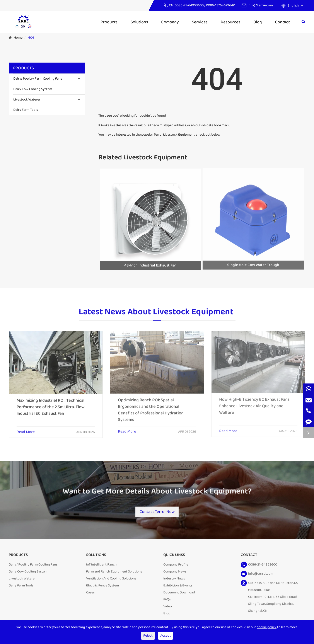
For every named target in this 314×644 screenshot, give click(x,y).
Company (170, 22)
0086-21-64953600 (189, 5)
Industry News (174, 580)
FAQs (167, 601)
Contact (282, 22)
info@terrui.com (260, 5)
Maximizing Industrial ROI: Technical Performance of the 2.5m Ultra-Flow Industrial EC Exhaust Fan (51, 403)
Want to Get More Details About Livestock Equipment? (157, 495)
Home (18, 38)
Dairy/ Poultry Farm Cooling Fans (38, 79)
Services (200, 22)
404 (31, 38)
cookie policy (267, 627)
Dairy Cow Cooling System (33, 89)
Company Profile (176, 566)
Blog (258, 22)
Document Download (179, 594)
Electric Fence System (102, 587)
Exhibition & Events (178, 587)
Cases (90, 594)
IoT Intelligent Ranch (101, 566)
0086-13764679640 (221, 5)
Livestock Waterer (27, 100)
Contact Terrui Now (157, 510)
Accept (166, 636)
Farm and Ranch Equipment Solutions (114, 573)
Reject (148, 636)
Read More (26, 428)
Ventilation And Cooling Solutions (111, 580)
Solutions (139, 22)
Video (168, 608)
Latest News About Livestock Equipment (156, 315)
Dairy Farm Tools (26, 110)
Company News (175, 573)
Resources (230, 22)
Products (109, 22)
